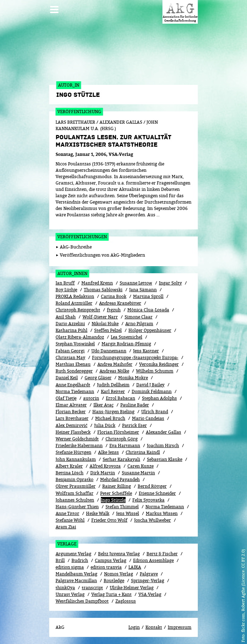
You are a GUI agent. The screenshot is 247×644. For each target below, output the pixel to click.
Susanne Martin (138, 473)
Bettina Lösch (70, 473)
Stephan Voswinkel (75, 344)
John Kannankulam (76, 459)
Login (134, 627)
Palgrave (149, 574)
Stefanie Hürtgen (73, 452)
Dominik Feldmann (152, 391)
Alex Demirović (71, 425)
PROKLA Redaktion (75, 296)
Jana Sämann (143, 290)
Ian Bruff (65, 283)
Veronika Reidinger (159, 364)
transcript (92, 588)
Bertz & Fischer (162, 554)
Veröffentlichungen (82, 237)
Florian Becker (71, 412)
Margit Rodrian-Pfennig (126, 344)
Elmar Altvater (71, 405)
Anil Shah (66, 317)
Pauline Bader (135, 405)
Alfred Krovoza (105, 466)
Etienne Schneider (157, 493)
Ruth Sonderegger (74, 371)
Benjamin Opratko (74, 479)
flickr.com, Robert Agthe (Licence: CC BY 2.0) (243, 591)
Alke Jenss (108, 452)
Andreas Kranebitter (120, 303)
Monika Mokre (133, 378)
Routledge (114, 581)
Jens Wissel (128, 513)
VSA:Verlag (150, 594)
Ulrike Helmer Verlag (132, 588)
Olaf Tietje (66, 398)
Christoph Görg (122, 439)
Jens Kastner (146, 351)
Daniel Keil (67, 378)
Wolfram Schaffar (74, 493)
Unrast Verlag (70, 594)
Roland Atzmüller (74, 303)
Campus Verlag (111, 560)
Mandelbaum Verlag (76, 574)
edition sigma (70, 567)
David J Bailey (150, 385)
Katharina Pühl (71, 330)
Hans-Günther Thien (77, 507)
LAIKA (135, 567)
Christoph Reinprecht (78, 310)
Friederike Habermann (79, 446)
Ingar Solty (170, 283)
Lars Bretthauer (72, 418)
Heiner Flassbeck (73, 432)
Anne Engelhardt (73, 385)
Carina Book (114, 296)
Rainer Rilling (117, 486)
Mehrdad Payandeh (120, 479)
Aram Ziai (66, 527)
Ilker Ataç (104, 405)
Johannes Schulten (75, 500)
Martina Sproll (148, 296)
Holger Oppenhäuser (150, 330)
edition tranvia (106, 567)
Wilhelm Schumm (155, 371)
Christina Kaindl (143, 452)
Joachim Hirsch (163, 446)
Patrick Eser (134, 425)
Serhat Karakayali (121, 459)
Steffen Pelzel (108, 330)
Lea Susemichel (127, 337)
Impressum (180, 627)
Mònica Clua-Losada (148, 310)
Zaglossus (126, 601)
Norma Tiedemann (75, 391)
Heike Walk (98, 513)
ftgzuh (114, 310)
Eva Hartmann (125, 446)
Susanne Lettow (136, 283)
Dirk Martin (103, 473)
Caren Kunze (140, 466)
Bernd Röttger (152, 486)
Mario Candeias (148, 418)
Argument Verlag (73, 554)
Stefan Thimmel (122, 507)
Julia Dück (105, 425)
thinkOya (65, 588)
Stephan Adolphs (159, 398)
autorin (91, 398)
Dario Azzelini (70, 324)
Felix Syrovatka (148, 500)
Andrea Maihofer (115, 364)
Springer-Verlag (148, 581)
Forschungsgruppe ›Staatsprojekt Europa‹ (135, 358)
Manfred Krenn (97, 283)
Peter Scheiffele (116, 493)
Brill (60, 560)
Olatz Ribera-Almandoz (80, 337)
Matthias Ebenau (73, 364)
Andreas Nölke (114, 371)
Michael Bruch (110, 418)
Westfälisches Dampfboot (82, 601)
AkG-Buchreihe (76, 247)
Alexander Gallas (163, 432)
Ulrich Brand (155, 412)
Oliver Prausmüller (76, 486)
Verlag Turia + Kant (111, 594)
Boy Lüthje (66, 290)
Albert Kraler (69, 466)
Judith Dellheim (113, 385)
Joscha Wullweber (153, 520)
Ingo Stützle (113, 500)
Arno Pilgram (139, 324)
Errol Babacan (120, 398)
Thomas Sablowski (103, 290)
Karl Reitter (113, 391)
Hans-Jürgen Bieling (113, 412)
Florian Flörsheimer (118, 432)
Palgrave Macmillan (76, 581)
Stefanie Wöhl (70, 520)
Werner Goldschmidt (77, 439)
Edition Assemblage (153, 560)
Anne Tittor (67, 513)
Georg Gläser (98, 378)
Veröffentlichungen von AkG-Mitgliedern (102, 255)
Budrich (80, 560)
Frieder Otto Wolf (109, 520)
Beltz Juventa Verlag (119, 554)
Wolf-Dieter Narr (100, 317)
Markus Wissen (162, 513)
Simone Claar (139, 317)
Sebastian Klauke (165, 459)
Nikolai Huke (105, 324)
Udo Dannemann (109, 351)
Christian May (70, 358)
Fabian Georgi (70, 351)
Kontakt (154, 627)
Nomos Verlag (119, 574)
